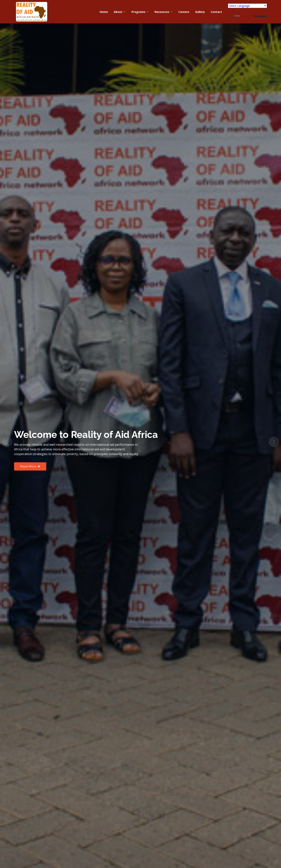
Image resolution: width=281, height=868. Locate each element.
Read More (30, 466)
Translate (250, 16)
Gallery (200, 12)
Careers (184, 12)
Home (104, 12)
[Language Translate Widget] (247, 6)
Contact (216, 12)
